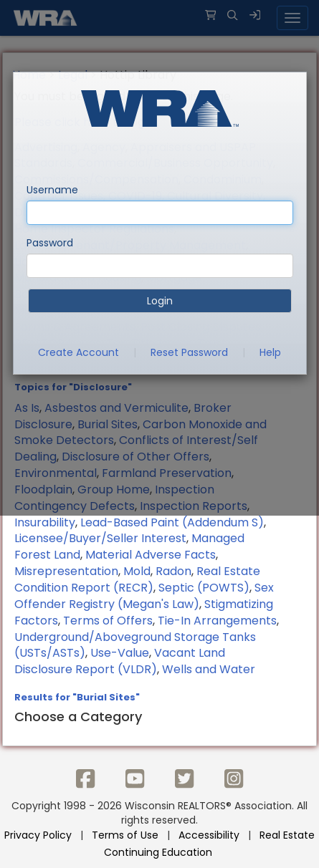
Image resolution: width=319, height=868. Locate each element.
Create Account (78, 352)
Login (160, 301)
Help (270, 352)
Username (52, 190)
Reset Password (189, 352)
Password (50, 243)
